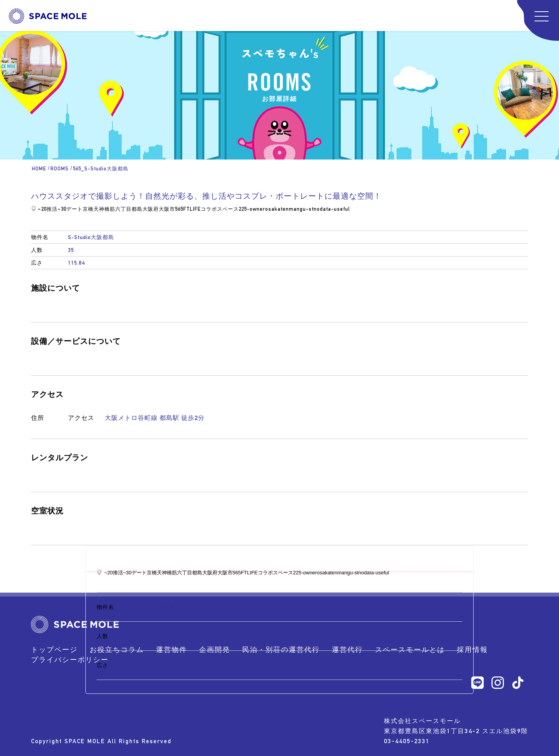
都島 (137, 209)
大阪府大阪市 (159, 209)
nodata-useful (332, 209)
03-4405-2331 (407, 741)
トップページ (54, 649)
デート (75, 209)
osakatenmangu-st (289, 209)
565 (179, 209)
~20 (42, 209)
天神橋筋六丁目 (113, 209)
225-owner (252, 209)
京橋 (88, 209)
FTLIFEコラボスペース (211, 209)
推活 (52, 209)
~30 (62, 209)
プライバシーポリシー (70, 660)
